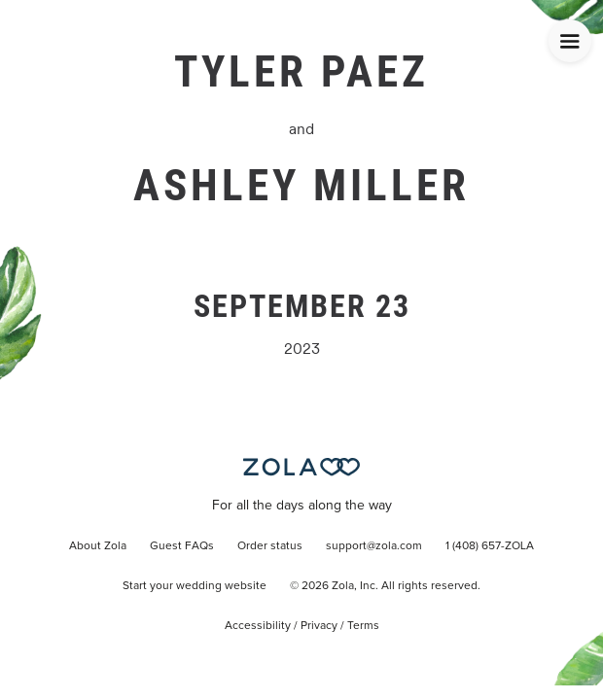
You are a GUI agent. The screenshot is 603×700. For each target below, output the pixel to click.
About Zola (98, 546)
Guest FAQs (182, 546)
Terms (363, 626)
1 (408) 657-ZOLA (490, 546)
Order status (270, 546)
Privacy (319, 626)
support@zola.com (374, 546)
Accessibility (258, 626)
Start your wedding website (195, 586)
